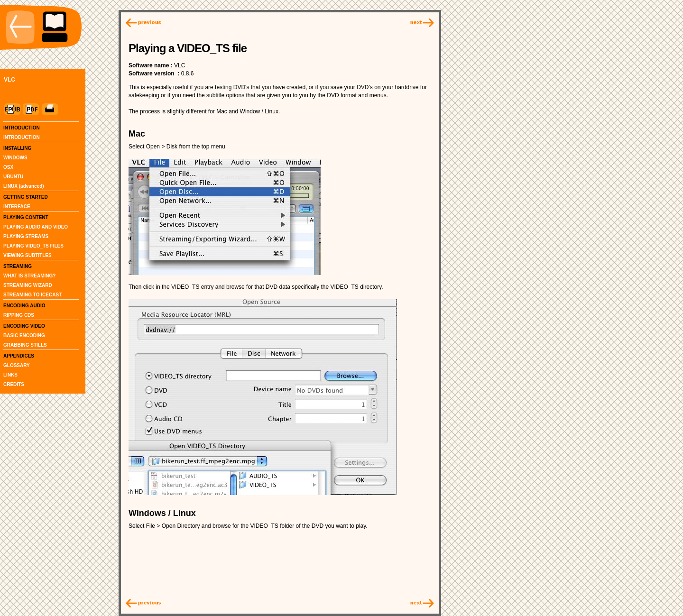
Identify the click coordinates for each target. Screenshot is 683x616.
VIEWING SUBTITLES (28, 255)
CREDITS (14, 384)
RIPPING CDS (19, 315)
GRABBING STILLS (25, 345)
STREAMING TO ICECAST (32, 295)
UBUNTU (13, 177)
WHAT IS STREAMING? (29, 276)
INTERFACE (17, 207)
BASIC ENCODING (24, 336)
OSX (8, 167)
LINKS (10, 375)
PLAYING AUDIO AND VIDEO (36, 227)
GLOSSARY (17, 365)
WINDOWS (15, 158)
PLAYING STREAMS (26, 236)
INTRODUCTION (22, 137)
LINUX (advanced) (24, 186)
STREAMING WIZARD (28, 285)
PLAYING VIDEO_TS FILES (33, 246)
